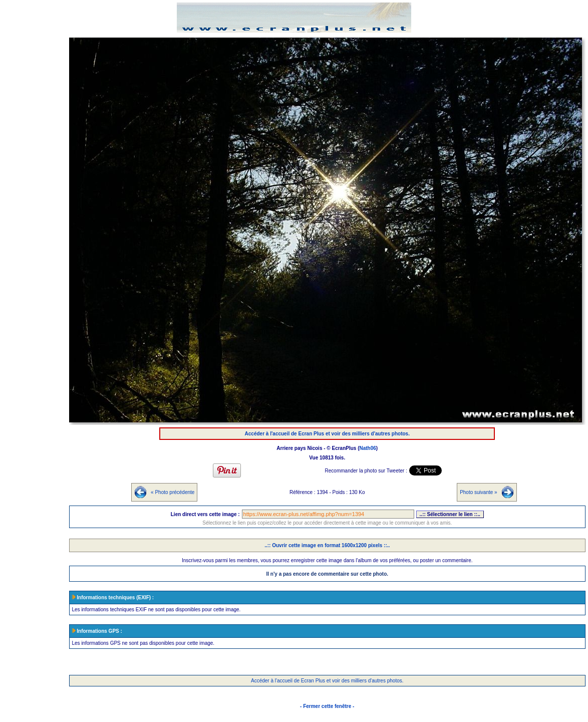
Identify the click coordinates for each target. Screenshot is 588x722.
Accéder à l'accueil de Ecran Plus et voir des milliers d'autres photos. (327, 434)
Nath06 (368, 448)
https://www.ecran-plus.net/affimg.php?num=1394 (328, 514)
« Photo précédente (173, 492)
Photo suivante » (479, 492)
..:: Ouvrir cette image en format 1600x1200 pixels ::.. (327, 545)
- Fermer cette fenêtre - (327, 706)
